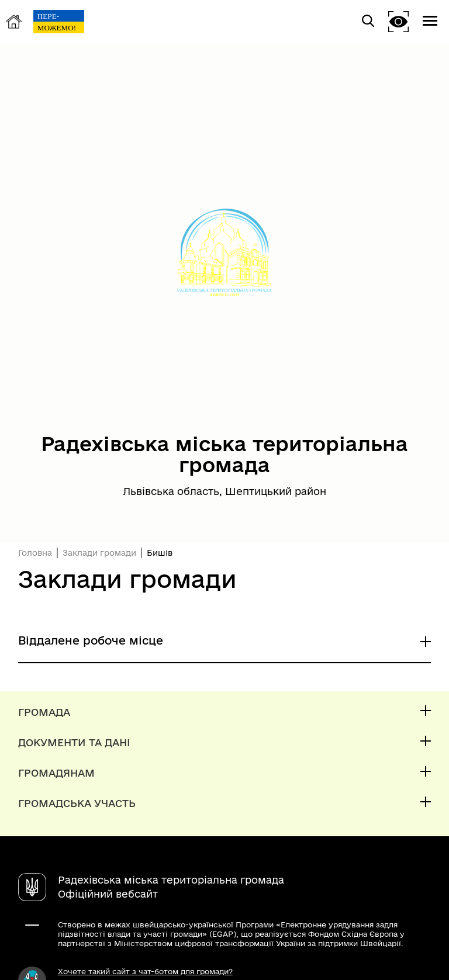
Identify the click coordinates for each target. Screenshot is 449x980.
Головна (35, 553)
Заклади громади (99, 553)
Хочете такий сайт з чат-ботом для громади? (145, 971)
